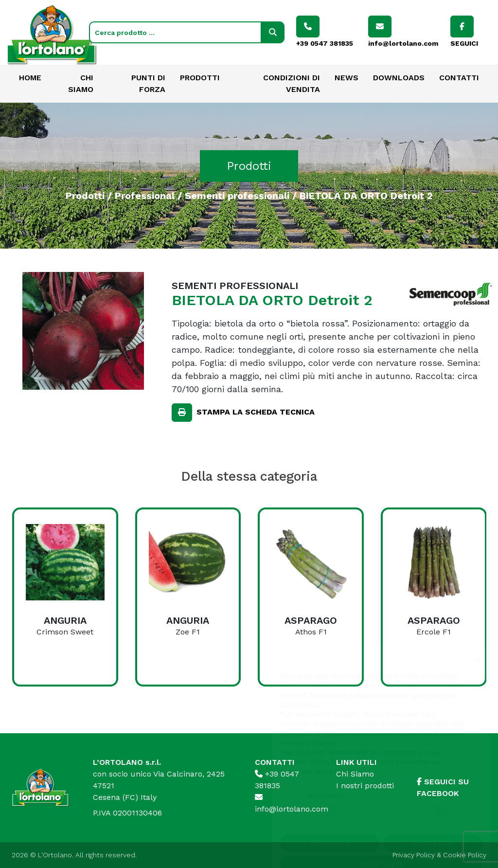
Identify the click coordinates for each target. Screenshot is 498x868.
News (347, 78)
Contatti (459, 78)
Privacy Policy (414, 855)
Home (30, 78)
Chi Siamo (355, 774)
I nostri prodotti (365, 786)
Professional (145, 195)
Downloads (399, 78)
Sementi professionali (237, 195)
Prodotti (200, 78)
